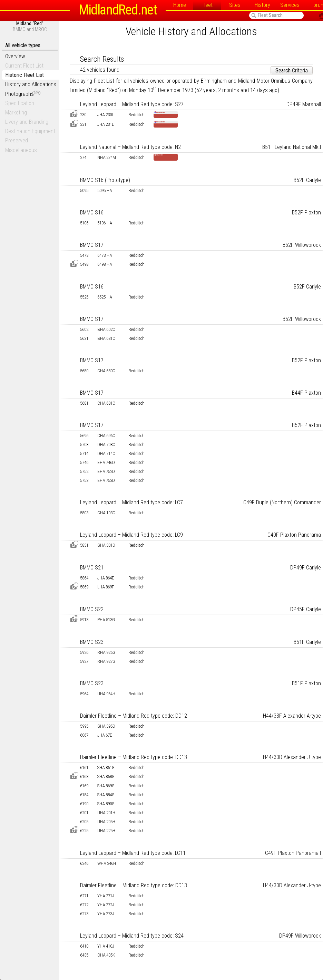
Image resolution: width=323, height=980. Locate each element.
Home (180, 5)
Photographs (23, 94)
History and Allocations (31, 84)
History (262, 5)
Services (290, 5)
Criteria (292, 70)
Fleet (207, 5)
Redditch (136, 115)
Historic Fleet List (25, 75)
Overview (15, 56)
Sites (235, 5)
